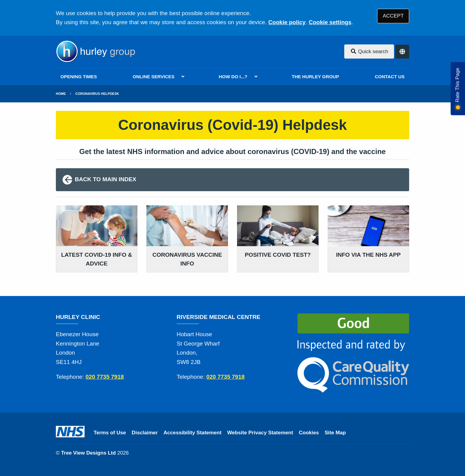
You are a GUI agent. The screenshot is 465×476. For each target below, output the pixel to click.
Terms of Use (110, 433)
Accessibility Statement (193, 433)
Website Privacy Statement (260, 433)
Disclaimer (145, 433)
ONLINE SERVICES (153, 77)
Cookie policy (287, 22)
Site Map (335, 433)
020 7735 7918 (105, 377)
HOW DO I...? (233, 77)
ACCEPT (393, 16)
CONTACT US (390, 77)
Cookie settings (330, 22)
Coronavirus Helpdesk (97, 94)
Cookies (309, 433)
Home (61, 94)
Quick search (369, 51)
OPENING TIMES (79, 77)
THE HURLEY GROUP (315, 77)
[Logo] (95, 52)
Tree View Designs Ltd (88, 453)
